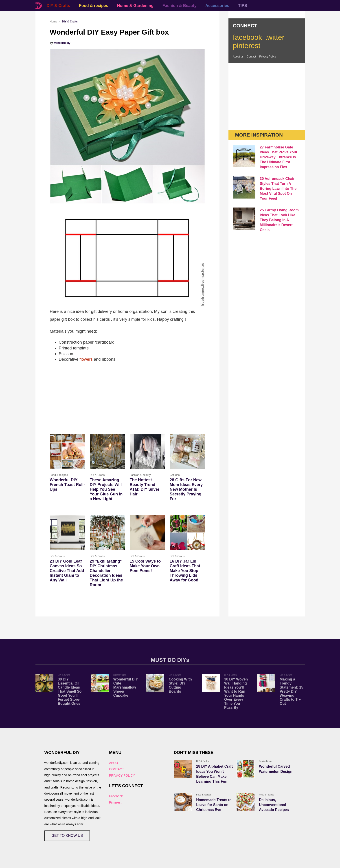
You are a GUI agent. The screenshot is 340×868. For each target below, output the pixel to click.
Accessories (217, 6)
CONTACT (117, 769)
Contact (251, 57)
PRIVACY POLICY (122, 775)
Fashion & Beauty (180, 6)
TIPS (243, 6)
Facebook (116, 796)
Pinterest (115, 802)
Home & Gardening (135, 6)
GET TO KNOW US (67, 836)
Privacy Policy (268, 57)
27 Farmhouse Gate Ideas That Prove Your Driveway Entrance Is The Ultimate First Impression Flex (279, 157)
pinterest (247, 46)
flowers (86, 359)
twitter (275, 37)
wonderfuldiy (62, 43)
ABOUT (114, 763)
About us (238, 57)
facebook (248, 37)
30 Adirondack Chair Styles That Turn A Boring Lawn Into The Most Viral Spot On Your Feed (278, 189)
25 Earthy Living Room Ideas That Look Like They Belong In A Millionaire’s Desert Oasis (279, 220)
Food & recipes (94, 6)
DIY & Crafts (58, 6)
